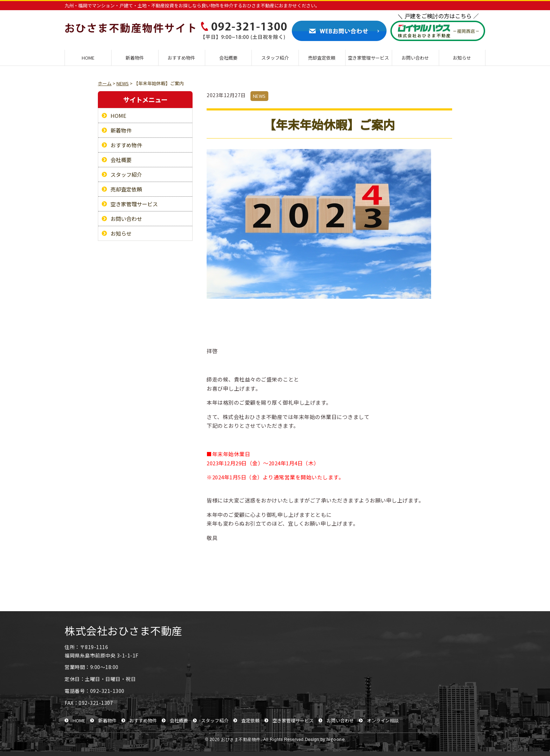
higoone (336, 739)
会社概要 (228, 58)
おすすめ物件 (181, 58)
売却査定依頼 (322, 58)
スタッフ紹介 (275, 58)
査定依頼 (250, 720)
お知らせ (462, 58)
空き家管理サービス (368, 58)
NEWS (259, 96)
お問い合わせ (415, 58)
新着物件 (135, 58)
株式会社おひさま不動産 (123, 630)
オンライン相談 (383, 720)
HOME (88, 58)
